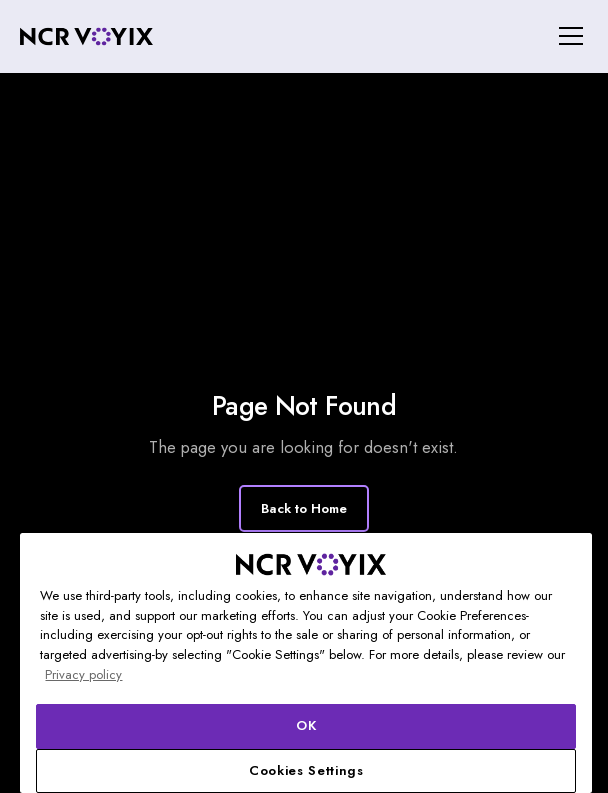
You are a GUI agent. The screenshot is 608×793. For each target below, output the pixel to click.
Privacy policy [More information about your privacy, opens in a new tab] (83, 674)
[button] (567, 36)
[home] (86, 37)
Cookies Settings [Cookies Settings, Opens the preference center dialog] (306, 770)
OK (306, 725)
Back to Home (304, 508)
